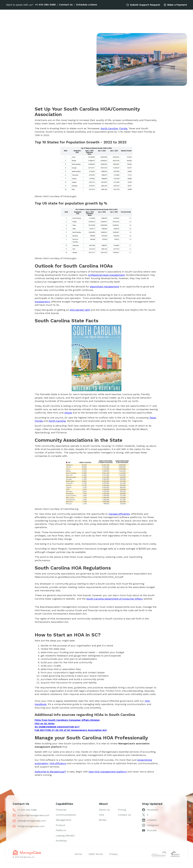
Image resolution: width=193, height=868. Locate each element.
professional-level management (106, 275)
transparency (42, 302)
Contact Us (66, 5)
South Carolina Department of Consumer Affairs (115, 599)
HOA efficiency (58, 763)
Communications (66, 815)
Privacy (113, 854)
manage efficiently (119, 514)
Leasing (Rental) (65, 836)
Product (60, 825)
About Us (104, 810)
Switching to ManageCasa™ (50, 772)
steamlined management (104, 287)
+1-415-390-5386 (45, 5)
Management (63, 820)
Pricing (122, 810)
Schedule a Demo (87, 5)
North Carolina (109, 128)
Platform (61, 830)
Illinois (68, 413)
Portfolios (61, 841)
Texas (153, 418)
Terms (78, 854)
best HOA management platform (108, 772)
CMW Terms (96, 854)
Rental (103, 820)
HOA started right (80, 310)
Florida (123, 128)
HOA (101, 815)
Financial (61, 810)
